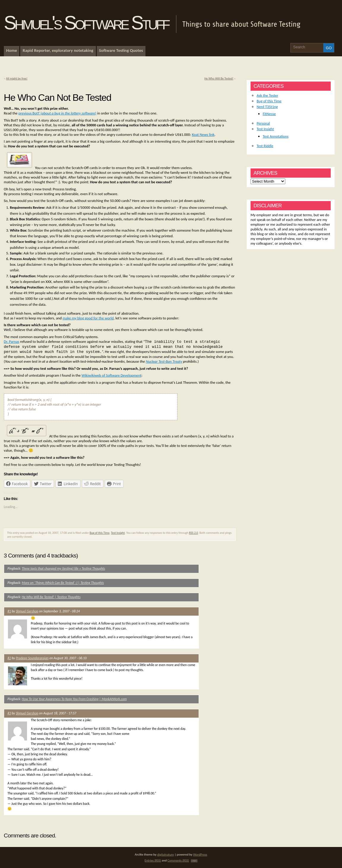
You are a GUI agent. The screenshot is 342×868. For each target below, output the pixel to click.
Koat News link (203, 134)
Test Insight (118, 533)
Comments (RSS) (178, 860)
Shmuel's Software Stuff (86, 23)
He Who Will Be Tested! (219, 78)
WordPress (200, 855)
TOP (194, 861)
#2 (9, 658)
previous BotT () (57, 113)
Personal (263, 123)
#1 (9, 611)
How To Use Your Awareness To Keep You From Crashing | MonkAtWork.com (74, 699)
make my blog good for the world (88, 318)
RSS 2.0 (194, 533)
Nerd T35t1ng (267, 107)
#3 (9, 713)
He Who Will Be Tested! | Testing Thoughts (51, 597)
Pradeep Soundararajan (32, 658)
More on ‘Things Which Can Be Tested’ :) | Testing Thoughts (63, 583)
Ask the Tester (267, 95)
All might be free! (17, 78)
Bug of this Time (100, 533)
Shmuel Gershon (27, 611)
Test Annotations (276, 136)
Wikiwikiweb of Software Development (112, 375)
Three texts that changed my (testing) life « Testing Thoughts (63, 568)
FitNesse (269, 114)
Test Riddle (265, 146)
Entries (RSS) (153, 860)
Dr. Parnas (12, 341)
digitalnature (165, 855)
